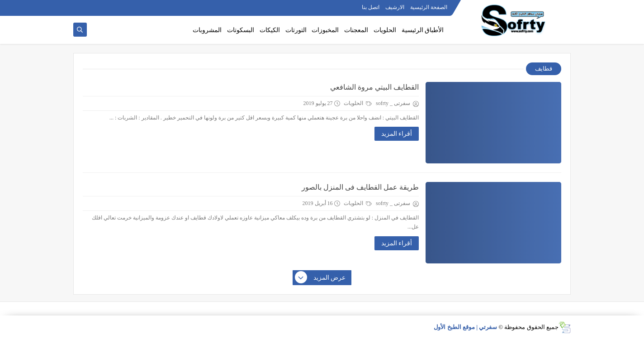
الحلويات (385, 30)
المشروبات (207, 30)
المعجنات (356, 30)
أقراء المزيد (397, 134)
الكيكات (270, 30)
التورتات (296, 30)
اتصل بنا (371, 7)
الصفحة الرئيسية (429, 7)
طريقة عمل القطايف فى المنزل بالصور (360, 187)
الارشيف (395, 7)
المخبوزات (325, 30)
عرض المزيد (321, 278)
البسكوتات (241, 30)
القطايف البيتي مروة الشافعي (374, 87)
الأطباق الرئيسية (423, 30)
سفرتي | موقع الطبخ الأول (465, 327)
